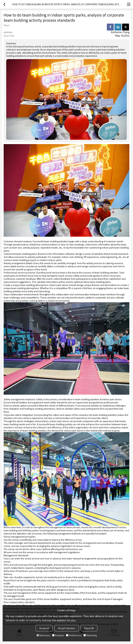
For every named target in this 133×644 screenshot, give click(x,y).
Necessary (43, 635)
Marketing (90, 635)
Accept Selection (67, 628)
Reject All (89, 628)
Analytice (58, 635)
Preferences (74, 635)
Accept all (44, 628)
